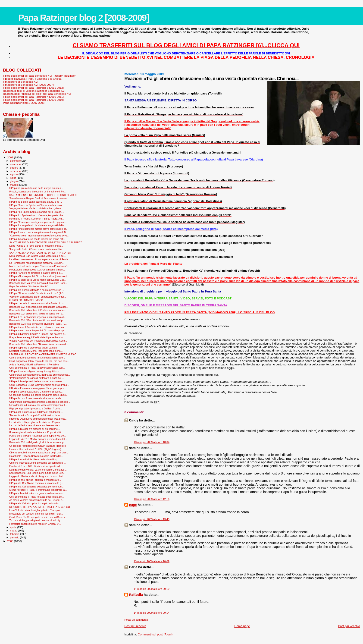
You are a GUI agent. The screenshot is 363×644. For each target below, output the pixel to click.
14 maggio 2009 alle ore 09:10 (152, 589)
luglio (14, 178)
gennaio (15, 537)
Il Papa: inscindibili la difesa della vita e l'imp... (34, 459)
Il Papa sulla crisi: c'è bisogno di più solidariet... (35, 429)
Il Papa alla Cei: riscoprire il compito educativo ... (36, 503)
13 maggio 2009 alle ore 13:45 (152, 519)
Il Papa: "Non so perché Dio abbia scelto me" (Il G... (37, 293)
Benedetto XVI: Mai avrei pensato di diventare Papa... (38, 283)
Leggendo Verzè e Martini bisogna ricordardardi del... (38, 439)
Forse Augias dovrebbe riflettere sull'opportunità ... (36, 432)
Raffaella (136, 595)
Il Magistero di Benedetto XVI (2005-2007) (28, 85)
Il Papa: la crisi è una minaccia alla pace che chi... (36, 398)
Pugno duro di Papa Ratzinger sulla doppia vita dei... (38, 436)
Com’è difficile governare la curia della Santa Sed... (37, 358)
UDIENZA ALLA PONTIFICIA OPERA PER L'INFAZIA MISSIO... (44, 354)
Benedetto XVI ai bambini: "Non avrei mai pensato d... (39, 344)
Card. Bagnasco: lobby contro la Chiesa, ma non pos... (39, 361)
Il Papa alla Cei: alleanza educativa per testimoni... (37, 487)
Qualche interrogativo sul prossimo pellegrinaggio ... (37, 463)
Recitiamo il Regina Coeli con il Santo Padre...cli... (36, 219)
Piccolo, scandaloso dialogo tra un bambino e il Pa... (38, 192)
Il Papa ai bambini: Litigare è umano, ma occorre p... (38, 334)
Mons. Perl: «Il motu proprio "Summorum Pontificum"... (39, 266)
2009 (11, 157)
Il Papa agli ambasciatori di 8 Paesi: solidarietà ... (36, 412)
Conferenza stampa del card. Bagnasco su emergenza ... (40, 375)
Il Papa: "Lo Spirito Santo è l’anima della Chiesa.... (37, 212)
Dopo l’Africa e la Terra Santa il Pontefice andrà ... (36, 246)
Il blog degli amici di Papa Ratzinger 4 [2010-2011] (33, 97)
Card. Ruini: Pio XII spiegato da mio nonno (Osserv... (38, 517)
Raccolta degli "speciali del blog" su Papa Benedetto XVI (37, 94)
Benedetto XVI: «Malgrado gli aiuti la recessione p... (37, 442)
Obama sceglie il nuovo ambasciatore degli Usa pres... (39, 452)
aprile (14, 527)
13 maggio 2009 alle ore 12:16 (152, 499)
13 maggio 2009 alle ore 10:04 (152, 442)
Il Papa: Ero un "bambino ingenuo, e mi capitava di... (38, 317)
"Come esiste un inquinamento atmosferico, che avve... (39, 236)
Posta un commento (136, 620)
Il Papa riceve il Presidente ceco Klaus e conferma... (38, 327)
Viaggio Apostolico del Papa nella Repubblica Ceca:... (38, 341)
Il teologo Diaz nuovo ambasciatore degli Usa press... (38, 419)
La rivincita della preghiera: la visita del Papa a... (36, 422)
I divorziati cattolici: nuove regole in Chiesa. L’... (35, 524)
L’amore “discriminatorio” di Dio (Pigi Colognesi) (35, 449)
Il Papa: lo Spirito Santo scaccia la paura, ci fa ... (36, 202)
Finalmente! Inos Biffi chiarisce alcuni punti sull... (36, 466)
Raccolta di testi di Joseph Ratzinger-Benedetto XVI (34, 91)
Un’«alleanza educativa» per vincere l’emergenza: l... (38, 405)
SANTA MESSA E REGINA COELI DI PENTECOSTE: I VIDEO (43, 195)
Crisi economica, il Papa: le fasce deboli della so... (36, 497)
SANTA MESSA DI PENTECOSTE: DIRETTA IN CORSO (40, 253)
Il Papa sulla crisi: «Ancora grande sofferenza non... (37, 493)
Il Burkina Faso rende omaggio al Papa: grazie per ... (38, 388)
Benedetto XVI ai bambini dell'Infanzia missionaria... (37, 310)
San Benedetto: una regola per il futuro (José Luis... (37, 473)
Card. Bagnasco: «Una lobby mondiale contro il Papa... (39, 385)
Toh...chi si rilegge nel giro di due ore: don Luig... (36, 520)
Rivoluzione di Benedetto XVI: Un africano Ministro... (38, 270)
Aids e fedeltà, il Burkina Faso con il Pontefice (34, 364)
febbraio (15, 534)
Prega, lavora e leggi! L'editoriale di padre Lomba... (37, 337)
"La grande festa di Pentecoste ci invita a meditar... (37, 249)
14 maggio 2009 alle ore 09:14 (152, 613)
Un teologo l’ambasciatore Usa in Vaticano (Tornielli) (38, 446)
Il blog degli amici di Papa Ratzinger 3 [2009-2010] (33, 100)
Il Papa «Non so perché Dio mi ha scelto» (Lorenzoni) (38, 276)
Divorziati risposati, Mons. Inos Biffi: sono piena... (36, 351)
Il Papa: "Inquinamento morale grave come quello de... (39, 229)
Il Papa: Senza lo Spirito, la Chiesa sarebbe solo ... (37, 205)
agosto (14, 174)
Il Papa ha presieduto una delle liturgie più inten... (36, 188)
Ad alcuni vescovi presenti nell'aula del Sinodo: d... (37, 500)
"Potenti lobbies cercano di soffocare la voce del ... (37, 378)
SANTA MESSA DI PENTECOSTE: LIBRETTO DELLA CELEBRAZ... (47, 242)
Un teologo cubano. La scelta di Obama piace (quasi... (39, 395)
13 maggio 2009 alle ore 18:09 (152, 561)
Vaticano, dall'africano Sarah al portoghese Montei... (38, 297)
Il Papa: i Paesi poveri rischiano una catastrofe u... (36, 381)
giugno (14, 181)
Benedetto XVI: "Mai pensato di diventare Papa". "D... (38, 324)
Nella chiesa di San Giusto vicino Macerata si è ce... (37, 256)
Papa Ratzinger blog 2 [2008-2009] (83, 18)
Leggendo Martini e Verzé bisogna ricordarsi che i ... (38, 476)
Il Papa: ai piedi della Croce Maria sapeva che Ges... (38, 280)
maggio (15, 185)
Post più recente (135, 626)
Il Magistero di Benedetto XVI (21, 82)
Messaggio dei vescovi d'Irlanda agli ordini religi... (36, 514)
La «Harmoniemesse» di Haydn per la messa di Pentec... (40, 259)
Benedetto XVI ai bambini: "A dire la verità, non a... (37, 314)
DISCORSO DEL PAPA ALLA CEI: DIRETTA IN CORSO (40, 507)
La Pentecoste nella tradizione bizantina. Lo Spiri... (37, 263)
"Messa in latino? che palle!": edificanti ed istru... (35, 415)
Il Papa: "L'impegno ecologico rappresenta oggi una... (38, 222)
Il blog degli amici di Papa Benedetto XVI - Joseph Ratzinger (39, 76)
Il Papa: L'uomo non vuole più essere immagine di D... (39, 232)
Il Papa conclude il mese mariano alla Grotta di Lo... (37, 303)
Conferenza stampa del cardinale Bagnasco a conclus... (40, 402)
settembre (16, 171)
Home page (242, 626)
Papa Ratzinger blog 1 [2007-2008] (24, 103)
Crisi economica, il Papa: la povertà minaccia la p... (37, 368)
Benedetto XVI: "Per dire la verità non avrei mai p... (37, 320)
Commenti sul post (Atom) (155, 634)
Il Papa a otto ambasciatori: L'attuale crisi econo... (36, 392)
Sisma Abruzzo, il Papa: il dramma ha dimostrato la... (38, 490)
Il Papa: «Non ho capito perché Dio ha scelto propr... (38, 330)
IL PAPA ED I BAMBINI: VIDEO (26, 300)
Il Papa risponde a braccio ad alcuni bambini (33, 348)
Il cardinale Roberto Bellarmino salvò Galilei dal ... (36, 456)
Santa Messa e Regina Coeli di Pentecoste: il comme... (39, 198)
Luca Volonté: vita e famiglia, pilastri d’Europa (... (36, 510)
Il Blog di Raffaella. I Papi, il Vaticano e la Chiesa (32, 79)
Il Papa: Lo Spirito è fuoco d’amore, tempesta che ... (37, 215)
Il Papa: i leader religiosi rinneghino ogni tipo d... (35, 371)
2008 (11, 541)
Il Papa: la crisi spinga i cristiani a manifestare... (35, 480)
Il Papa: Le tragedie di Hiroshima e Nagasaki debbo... (38, 225)
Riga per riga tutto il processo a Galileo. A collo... (36, 408)
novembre (16, 164)
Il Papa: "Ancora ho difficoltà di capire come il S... (36, 273)
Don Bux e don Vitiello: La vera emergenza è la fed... (38, 470)
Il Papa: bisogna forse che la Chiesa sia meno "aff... (37, 239)
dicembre (16, 161)
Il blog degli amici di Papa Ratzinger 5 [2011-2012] (33, 88)
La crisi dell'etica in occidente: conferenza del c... (36, 425)
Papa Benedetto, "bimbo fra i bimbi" (29, 286)
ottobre (15, 168)
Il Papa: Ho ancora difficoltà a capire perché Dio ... (37, 290)
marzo (14, 531)
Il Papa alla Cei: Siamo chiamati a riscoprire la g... (36, 483)
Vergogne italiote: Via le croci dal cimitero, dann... (36, 208)
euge (133, 505)
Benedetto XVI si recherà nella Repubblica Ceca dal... (38, 307)
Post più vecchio (349, 626)
